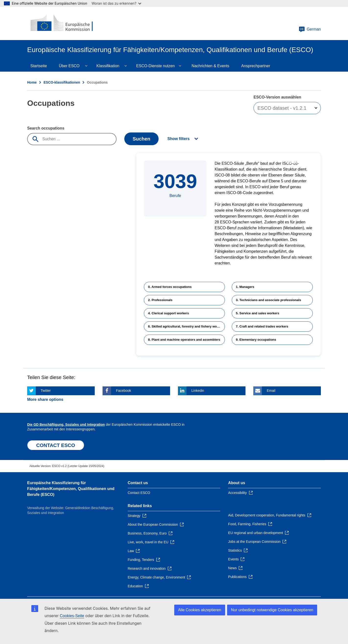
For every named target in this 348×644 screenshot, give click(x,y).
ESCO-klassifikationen (62, 82)
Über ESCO (69, 66)
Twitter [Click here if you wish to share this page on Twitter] (46, 391)
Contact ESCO (139, 493)
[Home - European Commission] (63, 23)
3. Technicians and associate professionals (268, 300)
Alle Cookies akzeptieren (200, 610)
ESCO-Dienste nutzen (155, 66)
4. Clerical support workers (168, 313)
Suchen (141, 139)
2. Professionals (160, 300)
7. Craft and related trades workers (262, 326)
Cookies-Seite (72, 616)
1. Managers (245, 287)
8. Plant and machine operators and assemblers (184, 340)
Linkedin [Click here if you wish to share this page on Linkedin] (198, 391)
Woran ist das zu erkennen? (116, 3)
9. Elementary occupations (256, 340)
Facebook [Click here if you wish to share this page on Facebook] (123, 391)
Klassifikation (108, 66)
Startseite (39, 66)
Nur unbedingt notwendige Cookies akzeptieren (272, 610)
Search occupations (46, 128)
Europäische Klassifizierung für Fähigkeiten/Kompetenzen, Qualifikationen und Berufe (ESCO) (71, 489)
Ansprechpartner (256, 66)
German (310, 29)
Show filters (179, 139)
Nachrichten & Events (210, 66)
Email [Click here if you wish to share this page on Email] (271, 391)
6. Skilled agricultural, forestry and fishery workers (186, 326)
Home (32, 82)
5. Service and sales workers (258, 313)
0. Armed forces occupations (170, 287)
